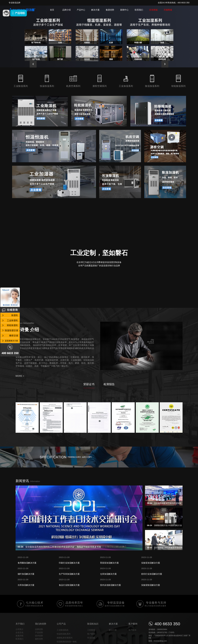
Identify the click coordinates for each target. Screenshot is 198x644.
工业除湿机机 (63, 630)
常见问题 (91, 638)
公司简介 (19, 629)
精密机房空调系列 (65, 638)
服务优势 (39, 639)
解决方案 (95, 10)
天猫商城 (168, 10)
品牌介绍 (67, 10)
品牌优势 (39, 629)
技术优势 (39, 636)
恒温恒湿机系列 (64, 634)
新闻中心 (124, 10)
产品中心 (81, 10)
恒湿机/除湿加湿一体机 (67, 642)
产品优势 (39, 632)
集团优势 (110, 10)
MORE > (20, 376)
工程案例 (91, 630)
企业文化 (19, 632)
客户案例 (91, 634)
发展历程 (19, 636)
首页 (52, 10)
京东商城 (153, 10)
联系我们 (139, 10)
